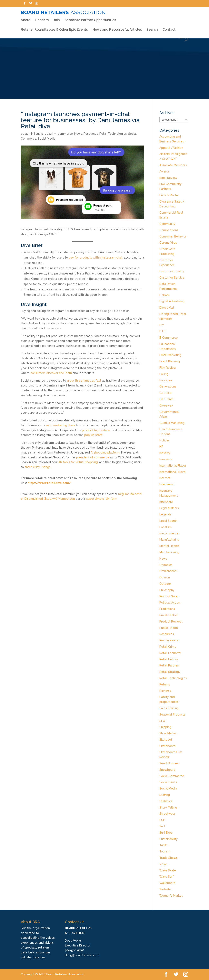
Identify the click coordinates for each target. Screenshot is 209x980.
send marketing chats (60, 425)
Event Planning (170, 361)
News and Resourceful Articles (117, 27)
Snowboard (167, 770)
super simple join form (102, 499)
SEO (162, 721)
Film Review (168, 368)
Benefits (42, 17)
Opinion (165, 577)
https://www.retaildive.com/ (49, 483)
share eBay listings (38, 467)
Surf (162, 826)
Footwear (166, 380)
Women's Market (171, 896)
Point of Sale (168, 596)
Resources (91, 134)
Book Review (168, 178)
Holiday (165, 440)
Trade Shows (168, 858)
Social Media (47, 139)
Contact (169, 27)
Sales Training (169, 708)
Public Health (169, 628)
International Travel (173, 472)
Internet (165, 478)
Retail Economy (170, 653)
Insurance (166, 459)
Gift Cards (166, 399)
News (78, 134)
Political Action (170, 603)
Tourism (165, 851)
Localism (166, 527)
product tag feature (96, 430)
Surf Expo (166, 833)
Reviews (165, 691)
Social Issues (168, 782)
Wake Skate (168, 870)
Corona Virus (168, 243)
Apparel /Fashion (171, 148)
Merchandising (169, 552)
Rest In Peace (169, 640)
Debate (165, 295)
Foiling (164, 374)
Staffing (165, 795)
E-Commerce (169, 338)
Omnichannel (168, 571)
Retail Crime (168, 647)
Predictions (167, 609)
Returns (165, 684)
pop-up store (93, 435)
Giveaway (166, 405)
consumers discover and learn (51, 373)
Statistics (166, 801)
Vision (163, 864)
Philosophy (167, 590)
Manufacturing (169, 540)
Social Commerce (172, 776)
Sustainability (169, 839)
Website (165, 889)
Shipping (165, 727)
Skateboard (167, 746)
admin (29, 134)
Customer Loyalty (172, 271)
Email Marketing (170, 355)
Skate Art (166, 740)
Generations (168, 386)
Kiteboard (166, 502)
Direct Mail (167, 308)
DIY (162, 325)
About (26, 17)
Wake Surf (167, 877)
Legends (165, 514)
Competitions (169, 230)
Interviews (167, 484)
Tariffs (163, 845)
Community (167, 224)
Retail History (169, 659)
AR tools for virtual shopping (78, 462)
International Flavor (173, 466)
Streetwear (167, 814)
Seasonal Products (172, 715)
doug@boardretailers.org (82, 955)
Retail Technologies (113, 134)
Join (57, 18)
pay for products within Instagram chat (96, 258)
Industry (165, 453)
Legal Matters (169, 508)
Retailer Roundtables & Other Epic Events (54, 27)
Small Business (170, 763)
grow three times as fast (84, 381)
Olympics (166, 565)
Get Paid (165, 393)
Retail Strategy (170, 672)
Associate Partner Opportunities (90, 18)
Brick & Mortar (169, 195)
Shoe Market (168, 733)
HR (161, 447)
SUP (162, 820)
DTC (162, 331)
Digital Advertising (172, 301)
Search (152, 27)
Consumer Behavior (173, 236)
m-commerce (63, 134)
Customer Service (172, 278)
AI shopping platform (105, 452)
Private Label (169, 615)
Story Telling (168, 808)
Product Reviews (171, 622)
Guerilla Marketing (172, 423)
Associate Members (173, 165)
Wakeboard (167, 883)
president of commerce (93, 457)
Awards (165, 171)
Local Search (168, 521)
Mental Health (169, 546)
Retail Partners (170, 665)
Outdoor (165, 584)
